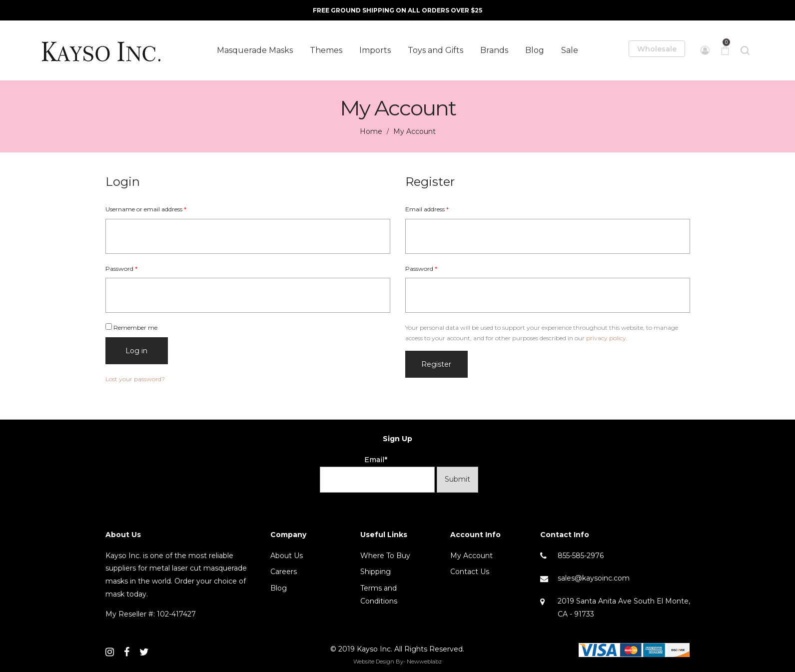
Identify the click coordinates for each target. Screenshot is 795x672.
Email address (427, 209)
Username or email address (146, 209)
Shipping (376, 572)
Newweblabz (424, 662)
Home (371, 131)
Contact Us (470, 572)
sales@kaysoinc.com (594, 578)
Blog (279, 588)
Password (121, 269)
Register (436, 364)
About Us (287, 556)
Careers (284, 572)
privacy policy (606, 338)
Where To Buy (385, 556)
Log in (136, 351)
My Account (471, 556)
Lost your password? (135, 379)
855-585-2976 (581, 556)
